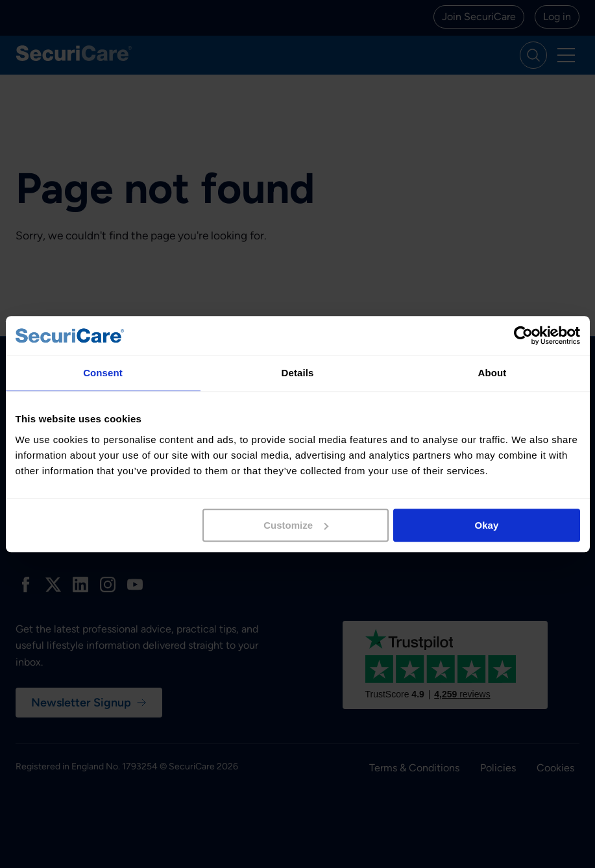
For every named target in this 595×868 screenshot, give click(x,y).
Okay (487, 525)
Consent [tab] (103, 373)
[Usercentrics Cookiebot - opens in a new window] (523, 335)
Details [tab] (298, 373)
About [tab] (492, 373)
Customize (296, 525)
